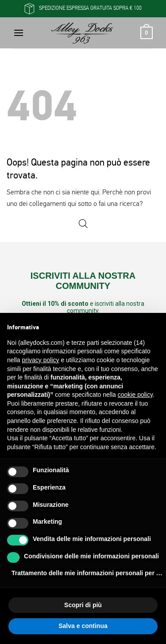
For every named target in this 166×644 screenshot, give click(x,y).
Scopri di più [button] (83, 605)
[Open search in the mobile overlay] (83, 224)
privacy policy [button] (40, 360)
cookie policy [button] (135, 395)
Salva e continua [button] (83, 626)
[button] (19, 33)
